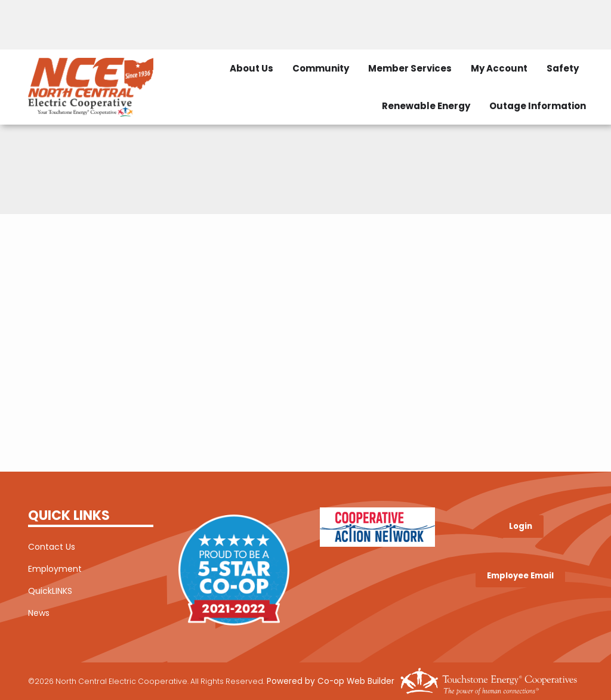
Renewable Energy (426, 106)
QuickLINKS (50, 591)
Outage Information (538, 106)
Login (521, 527)
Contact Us (52, 547)
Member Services (410, 68)
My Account (499, 68)
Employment (55, 569)
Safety (563, 68)
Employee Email (520, 576)
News (39, 613)
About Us (252, 68)
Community (321, 68)
